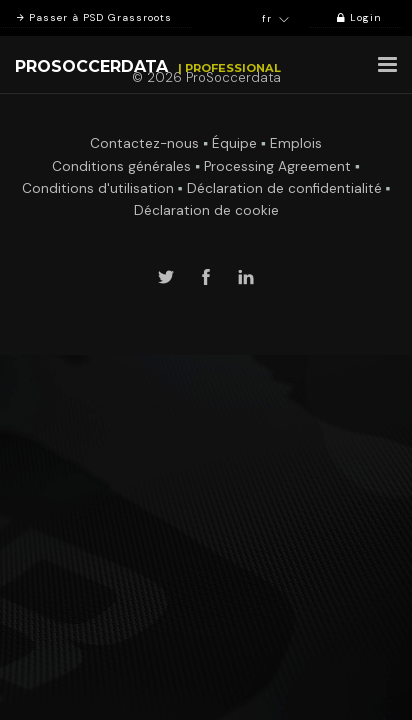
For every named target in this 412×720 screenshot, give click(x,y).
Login (356, 17)
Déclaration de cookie (206, 210)
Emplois (296, 143)
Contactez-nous (144, 143)
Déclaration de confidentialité (284, 188)
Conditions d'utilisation (98, 188)
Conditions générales (121, 166)
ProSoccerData (91, 66)
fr (276, 19)
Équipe (234, 143)
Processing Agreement (277, 166)
